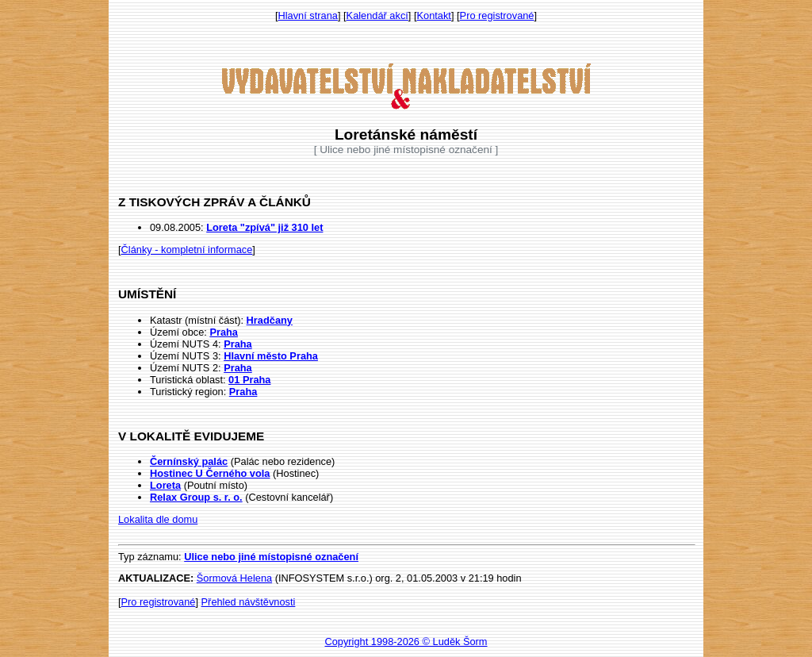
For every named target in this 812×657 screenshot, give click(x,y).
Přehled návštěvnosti (249, 602)
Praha (224, 332)
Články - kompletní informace (187, 250)
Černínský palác (189, 461)
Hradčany (270, 320)
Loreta (165, 485)
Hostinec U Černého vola (210, 473)
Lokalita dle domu (158, 519)
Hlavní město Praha (271, 356)
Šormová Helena (234, 578)
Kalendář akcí (377, 15)
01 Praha (249, 380)
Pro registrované (497, 15)
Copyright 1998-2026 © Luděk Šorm (406, 642)
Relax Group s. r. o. (196, 497)
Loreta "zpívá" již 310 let (264, 227)
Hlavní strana (308, 15)
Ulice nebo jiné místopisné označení (271, 557)
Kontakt (434, 15)
